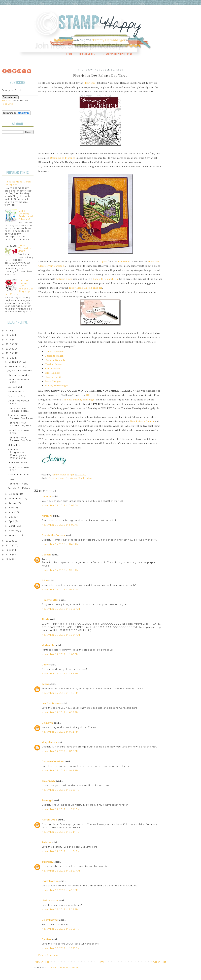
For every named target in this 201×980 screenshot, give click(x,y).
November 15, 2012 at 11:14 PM (61, 832)
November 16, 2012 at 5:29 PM (60, 909)
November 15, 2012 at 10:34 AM (61, 635)
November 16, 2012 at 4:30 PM (60, 890)
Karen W (47, 516)
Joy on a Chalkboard (20, 370)
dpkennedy (48, 781)
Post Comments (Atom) (65, 967)
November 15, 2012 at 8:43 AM (60, 544)
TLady (45, 619)
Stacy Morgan (50, 881)
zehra (45, 684)
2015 (9, 344)
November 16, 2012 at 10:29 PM (61, 948)
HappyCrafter (50, 600)
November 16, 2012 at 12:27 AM (61, 871)
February (14, 531)
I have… (12, 479)
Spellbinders (85, 478)
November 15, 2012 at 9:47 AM (60, 589)
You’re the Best (17, 396)
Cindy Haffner (50, 920)
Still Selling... (15, 445)
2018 (9, 330)
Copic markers (57, 478)
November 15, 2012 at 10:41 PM (61, 809)
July (11, 508)
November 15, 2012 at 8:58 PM (60, 751)
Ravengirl (47, 800)
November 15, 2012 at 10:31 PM (61, 790)
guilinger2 (48, 862)
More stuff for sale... (19, 474)
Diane (45, 665)
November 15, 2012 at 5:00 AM (60, 525)
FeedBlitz (7, 104)
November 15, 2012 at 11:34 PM (61, 851)
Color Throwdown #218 (19, 431)
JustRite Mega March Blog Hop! (19, 183)
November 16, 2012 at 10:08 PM (61, 929)
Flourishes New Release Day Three (20, 417)
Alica (45, 581)
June (12, 512)
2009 (9, 550)
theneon (47, 497)
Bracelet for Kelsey (19, 488)
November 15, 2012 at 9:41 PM (60, 770)
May (11, 517)
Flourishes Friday (18, 484)
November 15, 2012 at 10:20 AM (61, 609)
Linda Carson (50, 900)
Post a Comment (48, 955)
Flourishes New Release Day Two (19, 424)
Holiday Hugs (16, 392)
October (14, 494)
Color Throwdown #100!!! (26, 248)
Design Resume (88, 54)
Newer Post (42, 962)
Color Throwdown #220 (19, 381)
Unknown (47, 723)
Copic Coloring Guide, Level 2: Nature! (26, 215)
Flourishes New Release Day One (19, 439)
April (12, 521)
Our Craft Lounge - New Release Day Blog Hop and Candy (19, 287)
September (16, 499)
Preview (6, 100)
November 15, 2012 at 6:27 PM (60, 712)
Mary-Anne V (50, 742)
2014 (9, 349)
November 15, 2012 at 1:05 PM (60, 654)
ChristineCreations (53, 762)
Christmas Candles (19, 375)
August (13, 503)
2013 (9, 353)
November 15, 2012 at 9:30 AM (60, 570)
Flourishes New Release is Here (18, 409)
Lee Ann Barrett (51, 703)
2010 (9, 545)
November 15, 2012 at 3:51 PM (60, 673)
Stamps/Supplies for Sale (119, 54)
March (13, 526)
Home (69, 54)
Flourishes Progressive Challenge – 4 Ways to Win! (17, 454)
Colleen (46, 555)
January (14, 535)
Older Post (160, 962)
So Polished (15, 387)
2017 (9, 335)
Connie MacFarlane (53, 535)
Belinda (46, 842)
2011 (9, 541)
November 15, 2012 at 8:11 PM (60, 732)
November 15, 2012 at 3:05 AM (60, 505)
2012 (9, 358)
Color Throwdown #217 (19, 468)
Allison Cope (49, 820)
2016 (9, 340)
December (15, 362)
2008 (9, 554)
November (15, 366)
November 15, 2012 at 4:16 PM (60, 693)
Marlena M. (48, 645)
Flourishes (71, 478)
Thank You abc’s (18, 463)
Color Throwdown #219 (19, 402)
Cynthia (46, 939)
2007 (9, 559)
